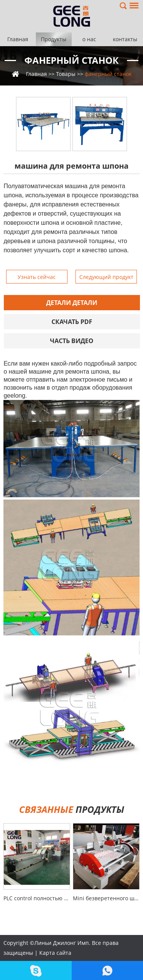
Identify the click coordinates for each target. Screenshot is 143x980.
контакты (125, 39)
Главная (18, 39)
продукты (72, 809)
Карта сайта (55, 953)
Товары (66, 74)
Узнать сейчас (37, 277)
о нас (89, 39)
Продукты (54, 39)
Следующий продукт (106, 277)
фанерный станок (71, 60)
